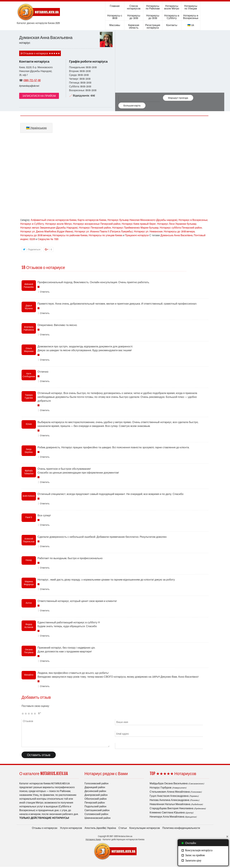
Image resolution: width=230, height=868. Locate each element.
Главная (115, 6)
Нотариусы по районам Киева (70, 235)
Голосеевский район (96, 783)
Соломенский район (96, 814)
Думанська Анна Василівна (177, 235)
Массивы (115, 25)
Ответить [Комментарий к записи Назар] (45, 568)
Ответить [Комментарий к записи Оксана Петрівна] (45, 661)
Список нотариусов (134, 7)
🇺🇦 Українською (36, 128)
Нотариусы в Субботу (172, 17)
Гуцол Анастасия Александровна (174, 796)
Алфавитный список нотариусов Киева (54, 220)
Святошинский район (97, 810)
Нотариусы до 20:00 (153, 17)
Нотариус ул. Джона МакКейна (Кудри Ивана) (47, 231)
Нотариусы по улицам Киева (105, 235)
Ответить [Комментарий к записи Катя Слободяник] (45, 381)
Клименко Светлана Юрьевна (172, 812)
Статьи (123, 828)
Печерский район (95, 803)
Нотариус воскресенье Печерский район (97, 224)
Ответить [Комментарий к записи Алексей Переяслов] (45, 547)
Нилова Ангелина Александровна (174, 800)
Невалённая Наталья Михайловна (176, 804)
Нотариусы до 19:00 (134, 17)
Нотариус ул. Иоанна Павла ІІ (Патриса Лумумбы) (104, 231)
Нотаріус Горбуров (168, 788)
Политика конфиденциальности (181, 828)
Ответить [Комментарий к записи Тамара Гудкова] (45, 410)
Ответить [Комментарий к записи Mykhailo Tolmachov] (45, 482)
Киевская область (134, 26)
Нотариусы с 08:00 (115, 17)
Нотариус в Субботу (32, 224)
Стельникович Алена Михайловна (176, 792)
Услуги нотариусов (71, 828)
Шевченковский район (98, 818)
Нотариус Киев (93, 841)
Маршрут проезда (178, 97)
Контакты (172, 25)
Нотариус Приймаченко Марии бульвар (135, 228)
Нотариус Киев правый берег (139, 224)
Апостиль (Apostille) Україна (100, 828)
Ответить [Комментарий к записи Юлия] (45, 436)
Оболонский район (96, 799)
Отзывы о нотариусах (45, 828)
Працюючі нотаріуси (137, 235)
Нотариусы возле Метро (172, 7)
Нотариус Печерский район (95, 228)
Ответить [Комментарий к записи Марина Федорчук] (45, 589)
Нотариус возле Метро (58, 224)
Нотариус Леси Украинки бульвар (177, 224)
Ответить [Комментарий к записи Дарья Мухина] (45, 313)
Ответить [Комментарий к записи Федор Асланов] (45, 636)
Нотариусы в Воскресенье (191, 17)
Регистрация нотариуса (153, 26)
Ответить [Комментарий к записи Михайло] (45, 686)
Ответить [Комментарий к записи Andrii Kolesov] (45, 504)
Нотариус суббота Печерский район (181, 228)
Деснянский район (95, 791)
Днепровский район (96, 795)
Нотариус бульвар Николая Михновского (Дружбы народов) (142, 220)
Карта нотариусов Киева (92, 220)
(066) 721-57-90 (32, 80)
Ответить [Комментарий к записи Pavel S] (45, 525)
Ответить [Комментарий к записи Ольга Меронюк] (45, 360)
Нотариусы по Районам (153, 7)
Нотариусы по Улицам (191, 7)
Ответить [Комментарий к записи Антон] (45, 611)
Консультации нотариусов (145, 828)
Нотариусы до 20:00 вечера (36, 235)
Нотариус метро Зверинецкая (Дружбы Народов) (49, 228)
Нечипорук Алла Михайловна (173, 817)
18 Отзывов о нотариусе (34, 53)
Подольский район (95, 806)
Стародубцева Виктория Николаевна (178, 808)
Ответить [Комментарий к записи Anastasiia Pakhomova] (45, 335)
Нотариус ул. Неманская (148, 231)
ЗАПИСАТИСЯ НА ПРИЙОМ (39, 96)
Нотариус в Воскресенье (193, 220)
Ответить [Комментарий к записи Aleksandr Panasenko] (45, 292)
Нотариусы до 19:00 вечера (179, 231)
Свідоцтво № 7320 (48, 239)
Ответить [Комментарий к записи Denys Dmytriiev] (45, 457)
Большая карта (132, 105)
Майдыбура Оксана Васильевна (177, 783)
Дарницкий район (95, 787)
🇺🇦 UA (191, 25)
